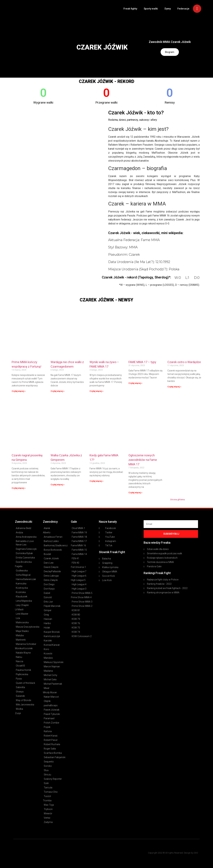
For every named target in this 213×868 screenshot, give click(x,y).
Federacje (183, 9)
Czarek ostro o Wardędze (184, 362)
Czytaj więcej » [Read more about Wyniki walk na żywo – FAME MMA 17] (96, 391)
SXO (196, 853)
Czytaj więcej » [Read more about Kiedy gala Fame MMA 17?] (96, 481)
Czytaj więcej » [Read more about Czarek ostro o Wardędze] (174, 387)
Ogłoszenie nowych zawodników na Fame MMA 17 (143, 460)
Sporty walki (151, 9)
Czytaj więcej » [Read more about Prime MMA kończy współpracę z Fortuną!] (19, 391)
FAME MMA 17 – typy (142, 362)
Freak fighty (130, 9)
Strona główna (177, 499)
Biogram (170, 52)
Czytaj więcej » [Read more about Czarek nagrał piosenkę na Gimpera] (19, 488)
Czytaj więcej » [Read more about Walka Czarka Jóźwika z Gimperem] (57, 485)
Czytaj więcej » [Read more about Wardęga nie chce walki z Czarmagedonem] (57, 391)
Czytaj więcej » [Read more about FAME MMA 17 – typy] (135, 383)
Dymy (168, 9)
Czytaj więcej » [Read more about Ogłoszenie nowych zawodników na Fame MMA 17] (135, 493)
